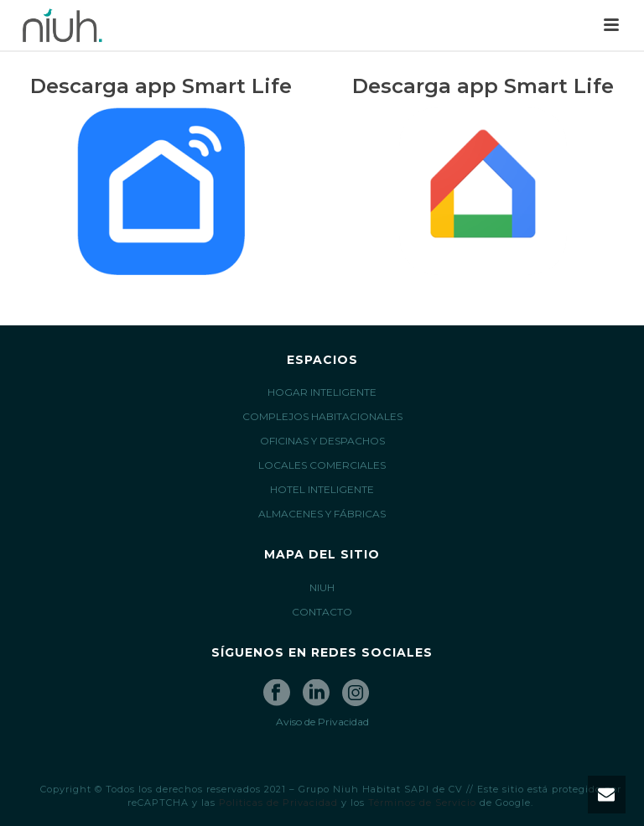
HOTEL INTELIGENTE (322, 489)
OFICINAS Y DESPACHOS (322, 441)
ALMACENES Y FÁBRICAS (322, 514)
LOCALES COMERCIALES (322, 465)
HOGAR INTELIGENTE (322, 392)
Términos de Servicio (422, 803)
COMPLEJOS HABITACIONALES (322, 416)
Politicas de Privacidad (278, 803)
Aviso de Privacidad (322, 722)
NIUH (322, 587)
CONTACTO (322, 612)
